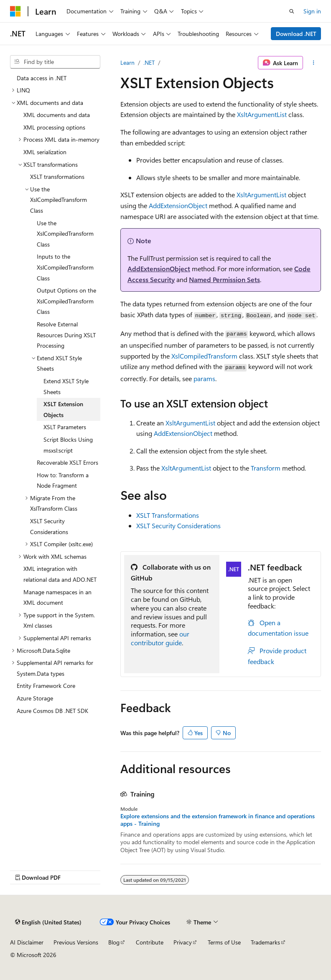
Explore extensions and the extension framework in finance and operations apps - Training (218, 820)
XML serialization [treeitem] (45, 152)
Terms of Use (224, 942)
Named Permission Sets (224, 279)
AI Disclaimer (27, 942)
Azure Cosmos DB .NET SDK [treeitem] (52, 711)
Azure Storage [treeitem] (35, 698)
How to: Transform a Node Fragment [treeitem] (63, 480)
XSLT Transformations (168, 515)
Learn (127, 62)
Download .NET (296, 34)
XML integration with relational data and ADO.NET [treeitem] (60, 574)
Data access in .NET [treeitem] (42, 78)
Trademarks (265, 942)
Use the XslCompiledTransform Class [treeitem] (65, 234)
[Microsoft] (15, 11)
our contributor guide (160, 638)
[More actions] (314, 63)
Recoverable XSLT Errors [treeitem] (67, 462)
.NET (149, 62)
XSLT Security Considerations (178, 526)
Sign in (312, 11)
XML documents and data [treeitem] (57, 115)
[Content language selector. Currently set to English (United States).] (48, 922)
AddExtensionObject (178, 205)
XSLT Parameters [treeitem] (65, 427)
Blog (114, 942)
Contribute (150, 942)
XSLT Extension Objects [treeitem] (63, 409)
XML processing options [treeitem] (54, 127)
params (204, 378)
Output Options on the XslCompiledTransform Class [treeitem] (66, 301)
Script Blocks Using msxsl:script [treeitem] (68, 445)
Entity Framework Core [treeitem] (46, 686)
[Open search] (292, 11)
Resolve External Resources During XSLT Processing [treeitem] (66, 335)
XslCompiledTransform (204, 356)
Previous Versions (76, 942)
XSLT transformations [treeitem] (57, 177)
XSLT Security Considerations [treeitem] (49, 526)
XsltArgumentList (262, 114)
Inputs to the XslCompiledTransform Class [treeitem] (65, 267)
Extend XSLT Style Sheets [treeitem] (66, 386)
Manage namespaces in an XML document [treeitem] (57, 597)
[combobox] (55, 62)
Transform (266, 468)
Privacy (183, 942)
